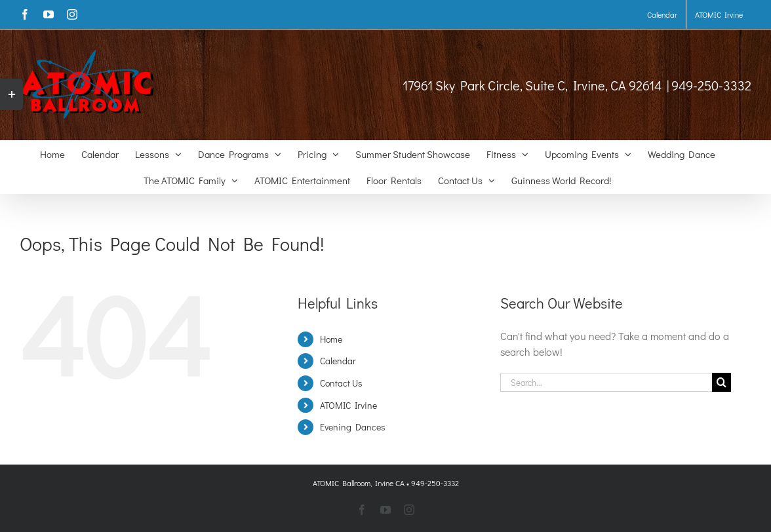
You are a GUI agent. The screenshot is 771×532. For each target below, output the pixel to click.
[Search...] (606, 382)
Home (331, 339)
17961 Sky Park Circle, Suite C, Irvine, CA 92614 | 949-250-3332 (577, 85)
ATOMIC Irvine (348, 405)
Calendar (338, 361)
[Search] (722, 382)
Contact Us (341, 383)
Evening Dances (353, 427)
